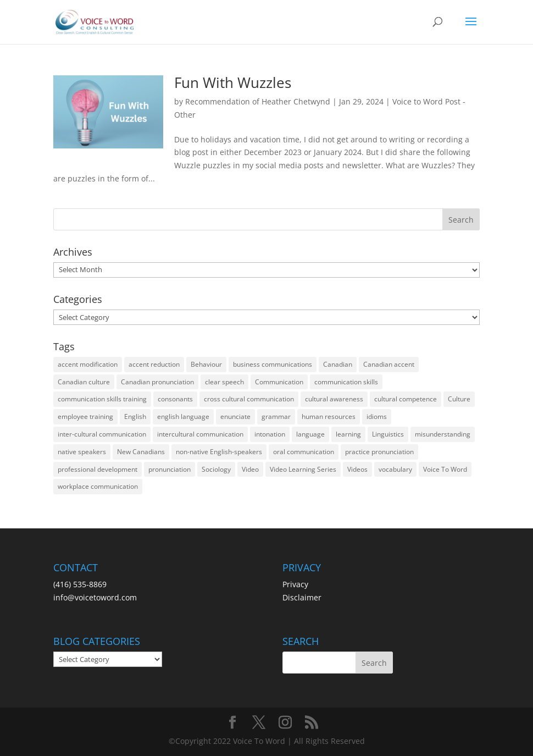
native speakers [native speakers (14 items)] (82, 452)
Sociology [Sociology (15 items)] (216, 469)
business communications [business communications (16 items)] (273, 364)
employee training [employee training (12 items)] (85, 416)
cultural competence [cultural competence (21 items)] (406, 399)
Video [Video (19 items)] (250, 469)
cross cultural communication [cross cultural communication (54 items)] (249, 399)
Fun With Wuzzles (233, 82)
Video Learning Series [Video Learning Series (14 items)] (303, 469)
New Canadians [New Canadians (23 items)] (141, 452)
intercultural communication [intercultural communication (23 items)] (200, 434)
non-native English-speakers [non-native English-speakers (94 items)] (219, 452)
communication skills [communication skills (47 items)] (346, 382)
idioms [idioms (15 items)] (377, 416)
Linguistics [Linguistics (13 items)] (388, 434)
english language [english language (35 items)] (183, 416)
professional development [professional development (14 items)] (98, 469)
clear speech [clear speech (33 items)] (224, 382)
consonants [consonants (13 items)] (175, 399)
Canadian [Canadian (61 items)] (338, 364)
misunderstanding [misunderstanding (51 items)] (443, 434)
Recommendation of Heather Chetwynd (258, 101)
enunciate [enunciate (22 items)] (235, 416)
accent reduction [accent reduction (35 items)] (154, 364)
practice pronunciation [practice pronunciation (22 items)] (379, 452)
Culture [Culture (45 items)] (459, 399)
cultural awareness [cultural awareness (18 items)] (334, 399)
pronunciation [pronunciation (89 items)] (170, 469)
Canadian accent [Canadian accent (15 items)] (389, 364)
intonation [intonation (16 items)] (270, 434)
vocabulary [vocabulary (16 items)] (395, 469)
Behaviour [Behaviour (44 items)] (206, 364)
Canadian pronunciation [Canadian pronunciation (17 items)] (157, 382)
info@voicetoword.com (95, 597)
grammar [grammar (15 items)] (276, 416)
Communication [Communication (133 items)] (279, 382)
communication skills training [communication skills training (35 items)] (102, 399)
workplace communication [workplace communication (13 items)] (98, 486)
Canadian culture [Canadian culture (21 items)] (84, 382)
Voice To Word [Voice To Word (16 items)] (445, 469)
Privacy (295, 584)
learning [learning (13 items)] (348, 434)
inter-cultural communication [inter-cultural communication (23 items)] (102, 434)
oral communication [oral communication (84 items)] (304, 452)
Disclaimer (302, 597)
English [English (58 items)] (135, 416)
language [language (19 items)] (310, 434)
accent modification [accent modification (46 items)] (88, 364)
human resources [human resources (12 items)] (329, 416)
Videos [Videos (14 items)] (357, 469)
